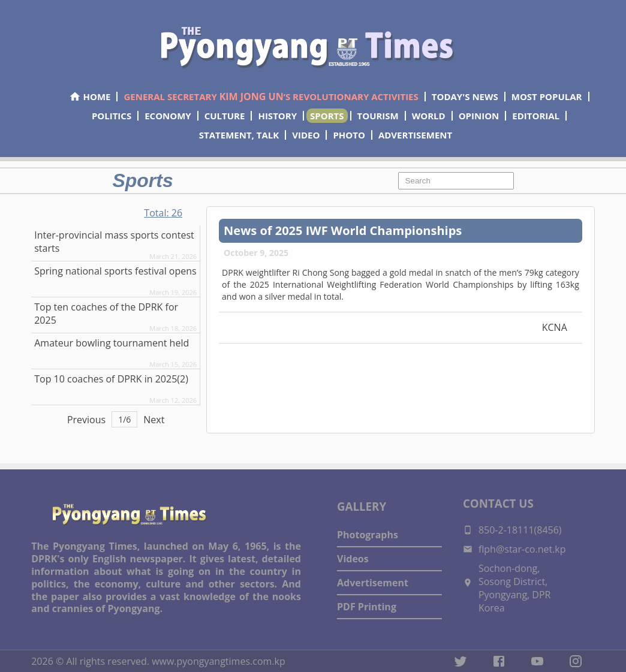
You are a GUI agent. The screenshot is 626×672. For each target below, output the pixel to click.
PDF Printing (367, 607)
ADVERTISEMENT (415, 135)
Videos (353, 559)
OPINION (479, 116)
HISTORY (277, 116)
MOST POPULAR (547, 97)
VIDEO (306, 135)
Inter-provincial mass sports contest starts (114, 242)
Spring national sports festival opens (115, 271)
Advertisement (373, 583)
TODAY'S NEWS (465, 97)
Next (154, 420)
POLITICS (112, 116)
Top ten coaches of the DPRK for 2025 (106, 314)
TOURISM (378, 116)
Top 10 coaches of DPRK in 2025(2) (111, 379)
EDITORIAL (536, 116)
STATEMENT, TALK (239, 135)
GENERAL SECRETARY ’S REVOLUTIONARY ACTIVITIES (271, 97)
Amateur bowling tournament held (112, 343)
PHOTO (349, 135)
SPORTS (327, 116)
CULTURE (225, 116)
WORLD (429, 116)
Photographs (368, 535)
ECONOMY (168, 116)
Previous (86, 420)
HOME (90, 97)
